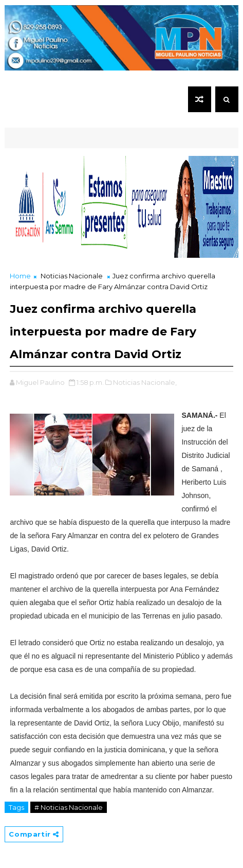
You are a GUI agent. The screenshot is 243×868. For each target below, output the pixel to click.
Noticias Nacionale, (145, 382)
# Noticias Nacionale (69, 807)
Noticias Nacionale (72, 276)
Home (20, 276)
